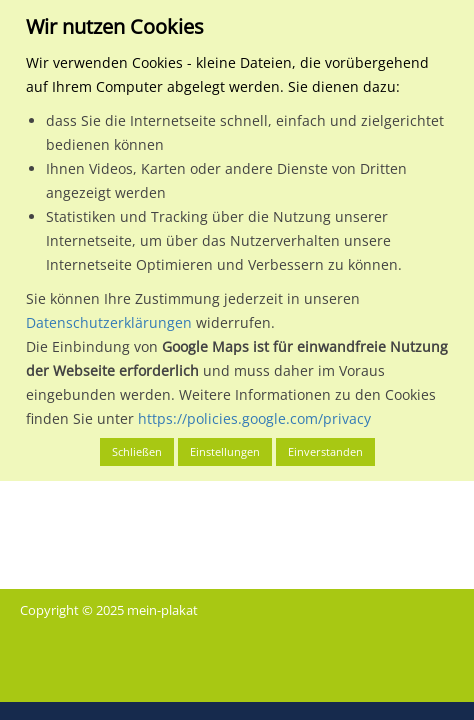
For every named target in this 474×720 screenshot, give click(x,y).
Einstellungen (225, 451)
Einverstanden (325, 451)
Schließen (137, 451)
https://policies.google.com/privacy (254, 418)
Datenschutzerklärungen (109, 322)
